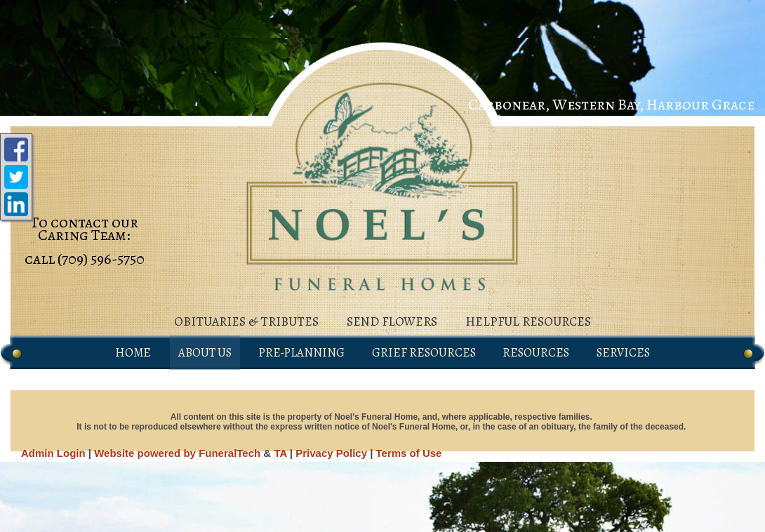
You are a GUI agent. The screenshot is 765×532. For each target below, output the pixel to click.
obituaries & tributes (246, 321)
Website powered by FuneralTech (177, 453)
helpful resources (528, 321)
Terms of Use (409, 453)
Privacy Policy (331, 453)
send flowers (392, 321)
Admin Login (53, 453)
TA (280, 453)
